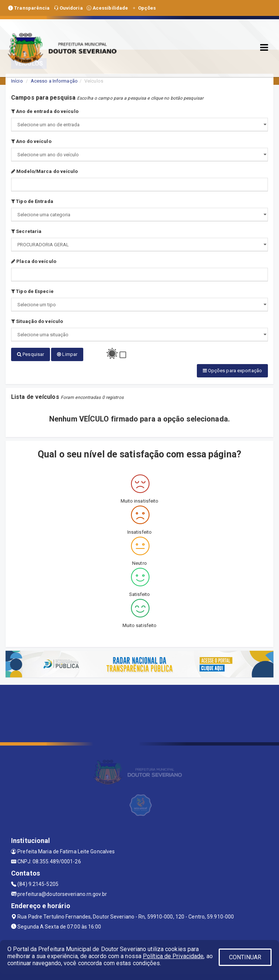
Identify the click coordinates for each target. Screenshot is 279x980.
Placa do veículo (34, 261)
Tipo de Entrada (32, 201)
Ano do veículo (31, 141)
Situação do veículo (37, 321)
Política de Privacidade (173, 956)
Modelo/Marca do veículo (45, 171)
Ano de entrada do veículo (45, 111)
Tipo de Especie (32, 291)
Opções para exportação (232, 369)
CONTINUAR (245, 957)
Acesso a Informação (54, 81)
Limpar (67, 354)
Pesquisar (31, 354)
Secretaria (26, 231)
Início (17, 81)
